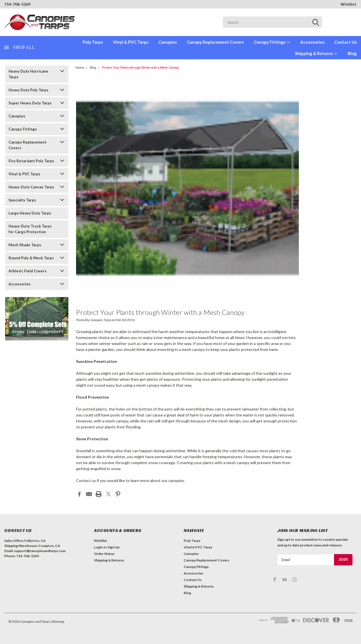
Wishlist (349, 4)
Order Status (104, 553)
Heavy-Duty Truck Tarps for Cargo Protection (30, 229)
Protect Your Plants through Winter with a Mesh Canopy (141, 68)
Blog (352, 53)
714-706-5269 (17, 4)
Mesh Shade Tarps (25, 245)
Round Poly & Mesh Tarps (31, 258)
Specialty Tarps (22, 200)
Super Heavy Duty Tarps (30, 103)
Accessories (312, 42)
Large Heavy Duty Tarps (30, 213)
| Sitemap (57, 621)
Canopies (168, 42)
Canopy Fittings (272, 42)
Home (80, 68)
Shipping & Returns (316, 53)
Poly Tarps (93, 42)
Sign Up (114, 547)
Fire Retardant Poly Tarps (31, 161)
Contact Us (346, 42)
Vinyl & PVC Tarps (131, 42)
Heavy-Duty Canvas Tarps (31, 187)
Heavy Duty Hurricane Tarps (28, 74)
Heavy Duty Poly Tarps (29, 90)
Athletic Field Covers (28, 271)
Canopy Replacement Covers (215, 42)
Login (98, 547)
